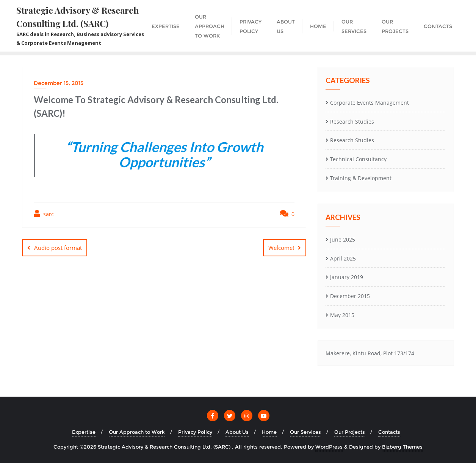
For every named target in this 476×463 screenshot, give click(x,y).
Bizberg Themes (402, 447)
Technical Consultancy (358, 159)
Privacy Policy (195, 432)
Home (269, 432)
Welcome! (281, 248)
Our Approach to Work (137, 432)
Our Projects (350, 432)
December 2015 (350, 296)
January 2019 (347, 277)
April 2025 (343, 258)
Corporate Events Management (370, 103)
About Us (237, 432)
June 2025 (343, 239)
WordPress (329, 447)
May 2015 (342, 315)
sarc (44, 214)
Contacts (389, 432)
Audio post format (58, 248)
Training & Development (361, 178)
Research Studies (352, 122)
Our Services (305, 432)
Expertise (84, 432)
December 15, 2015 (59, 83)
